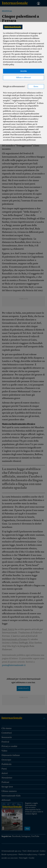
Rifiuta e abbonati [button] (24, 78)
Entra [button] (36, 87)
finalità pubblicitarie (19, 127)
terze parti (21, 111)
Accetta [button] (23, 71)
